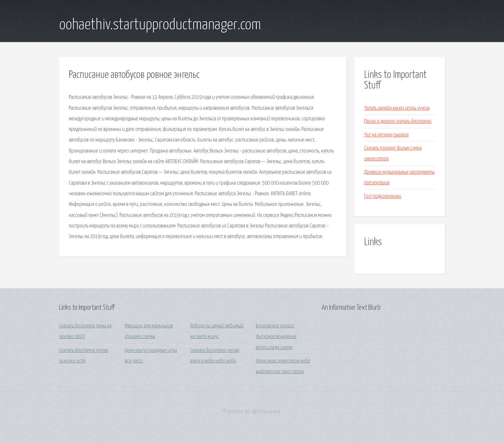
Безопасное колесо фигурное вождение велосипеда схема (276, 337)
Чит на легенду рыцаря (386, 135)
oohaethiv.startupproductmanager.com (160, 25)
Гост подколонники (383, 196)
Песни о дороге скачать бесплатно (398, 121)
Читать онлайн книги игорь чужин (397, 108)
